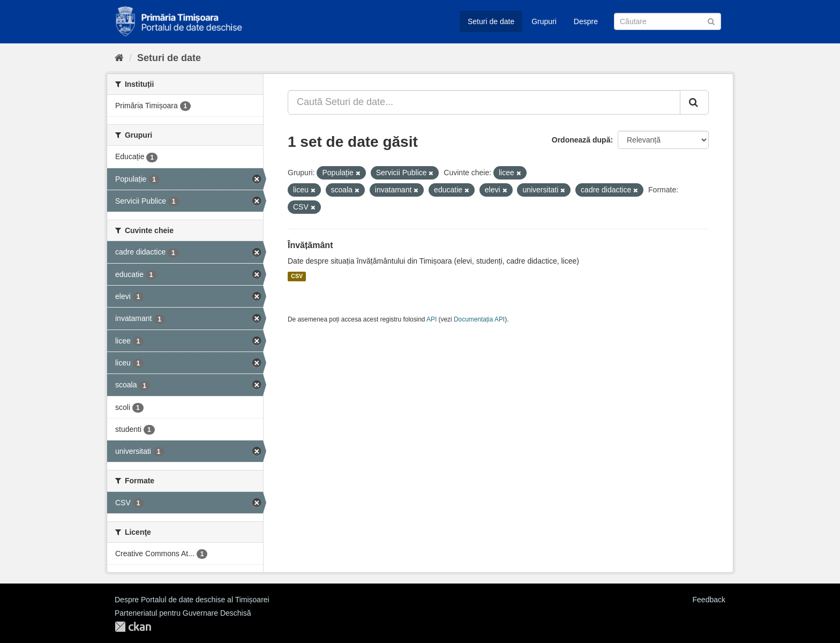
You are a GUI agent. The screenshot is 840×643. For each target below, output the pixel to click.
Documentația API (479, 319)
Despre (586, 21)
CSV (297, 276)
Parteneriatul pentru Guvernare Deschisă (183, 613)
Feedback (709, 600)
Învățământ (310, 245)
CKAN (133, 627)
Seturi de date (491, 21)
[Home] (119, 58)
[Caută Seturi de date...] (484, 102)
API (432, 319)
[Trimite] (711, 21)
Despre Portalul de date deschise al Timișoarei (192, 600)
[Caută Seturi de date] (667, 21)
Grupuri (544, 21)
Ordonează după (581, 140)
